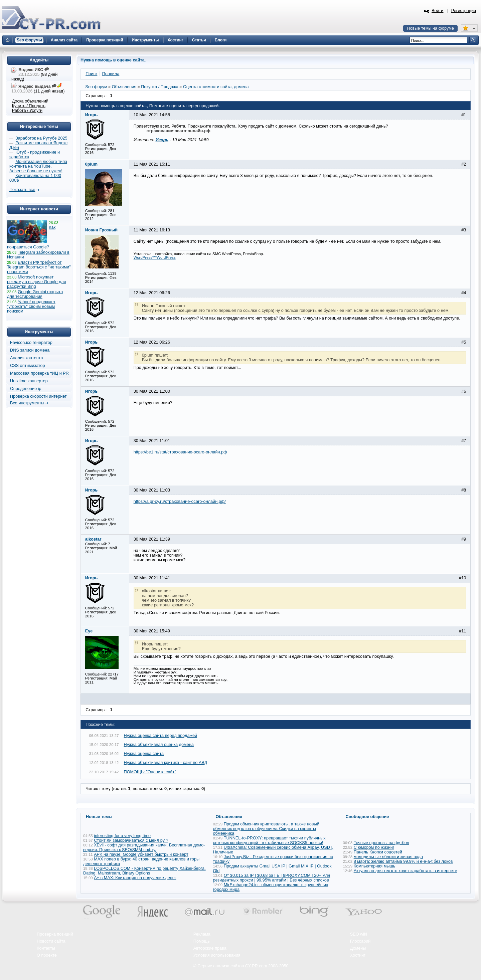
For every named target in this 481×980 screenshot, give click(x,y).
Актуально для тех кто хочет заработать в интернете (406, 871)
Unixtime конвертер (29, 381)
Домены (358, 948)
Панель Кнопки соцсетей (378, 852)
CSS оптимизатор (28, 366)
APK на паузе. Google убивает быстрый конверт (141, 854)
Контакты (46, 948)
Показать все (22, 190)
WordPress (166, 257)
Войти (438, 11)
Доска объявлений (30, 101)
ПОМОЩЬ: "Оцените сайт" (150, 772)
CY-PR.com (256, 966)
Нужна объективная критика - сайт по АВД (166, 763)
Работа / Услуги (27, 111)
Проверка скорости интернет (38, 396)
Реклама (202, 934)
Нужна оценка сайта (144, 754)
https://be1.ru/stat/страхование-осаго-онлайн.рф (180, 452)
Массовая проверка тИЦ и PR (39, 373)
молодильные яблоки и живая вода (388, 857)
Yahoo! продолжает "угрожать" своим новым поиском (31, 307)
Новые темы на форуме (430, 28)
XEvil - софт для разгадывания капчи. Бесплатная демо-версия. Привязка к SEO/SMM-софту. (144, 847)
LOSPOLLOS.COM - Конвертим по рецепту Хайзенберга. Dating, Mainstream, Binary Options (144, 871)
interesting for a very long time (122, 836)
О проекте (47, 955)
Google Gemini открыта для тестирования (35, 294)
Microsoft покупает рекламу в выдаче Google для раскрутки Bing (37, 282)
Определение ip (26, 389)
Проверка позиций (55, 934)
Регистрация (464, 11)
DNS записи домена (30, 350)
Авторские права (210, 948)
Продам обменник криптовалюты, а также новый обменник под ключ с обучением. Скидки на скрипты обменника (266, 829)
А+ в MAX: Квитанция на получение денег (135, 878)
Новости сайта (51, 941)
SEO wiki (359, 934)
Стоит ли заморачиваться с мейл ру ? (131, 840)
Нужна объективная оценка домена (159, 745)
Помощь (202, 941)
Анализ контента (27, 358)
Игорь (162, 140)
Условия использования (217, 955)
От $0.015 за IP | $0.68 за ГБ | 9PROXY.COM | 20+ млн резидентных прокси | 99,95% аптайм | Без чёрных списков (272, 878)
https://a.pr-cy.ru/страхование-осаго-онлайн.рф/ (180, 502)
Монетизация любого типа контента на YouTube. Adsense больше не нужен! (38, 166)
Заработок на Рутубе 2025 (41, 138)
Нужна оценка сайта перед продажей (161, 736)
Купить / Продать (29, 106)
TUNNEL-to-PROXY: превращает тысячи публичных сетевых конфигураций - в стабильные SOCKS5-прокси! (269, 840)
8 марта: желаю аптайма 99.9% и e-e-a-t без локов (403, 861)
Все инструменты (27, 403)
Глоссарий (360, 941)
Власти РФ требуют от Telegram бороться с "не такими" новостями (39, 267)
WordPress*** (145, 257)
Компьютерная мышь (375, 866)
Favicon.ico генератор (31, 343)
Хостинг (358, 955)
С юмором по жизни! (374, 847)
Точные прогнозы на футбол (381, 843)
